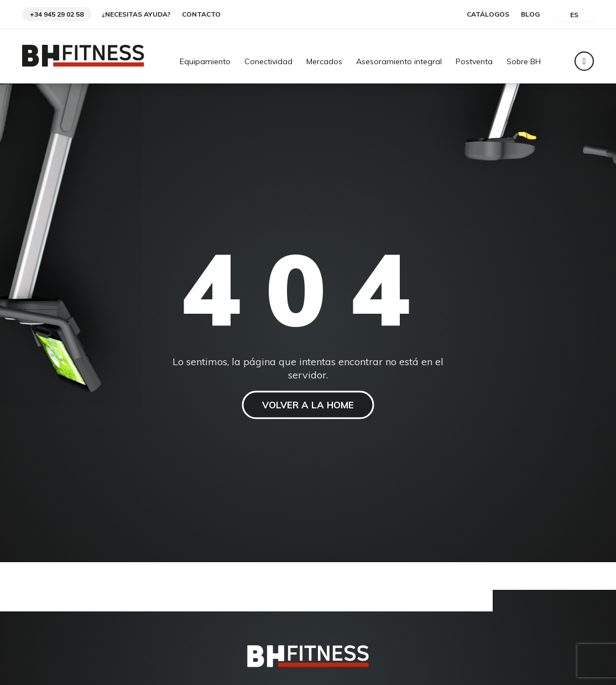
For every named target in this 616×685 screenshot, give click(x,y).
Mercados (324, 62)
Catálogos (488, 14)
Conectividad (268, 62)
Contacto (201, 14)
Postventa (474, 62)
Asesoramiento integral (399, 62)
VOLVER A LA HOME (308, 405)
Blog (530, 14)
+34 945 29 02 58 (57, 14)
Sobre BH (524, 62)
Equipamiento (205, 62)
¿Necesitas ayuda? (136, 14)
